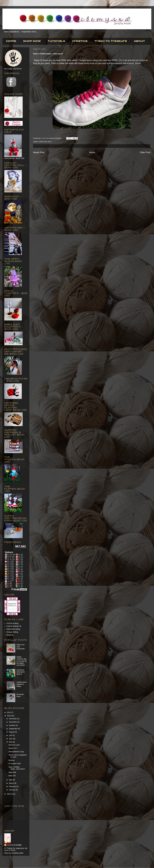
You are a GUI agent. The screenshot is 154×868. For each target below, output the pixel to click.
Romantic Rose (20, 695)
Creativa (80, 41)
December (13, 719)
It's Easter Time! (15, 764)
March (12, 783)
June (11, 739)
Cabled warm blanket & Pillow (22, 684)
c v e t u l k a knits (47, 138)
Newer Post (39, 152)
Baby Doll (12, 772)
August (12, 732)
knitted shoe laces (45, 142)
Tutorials (56, 41)
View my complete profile (14, 853)
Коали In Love (14, 745)
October (12, 725)
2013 (9, 716)
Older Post (145, 152)
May (11, 742)
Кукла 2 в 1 (13, 748)
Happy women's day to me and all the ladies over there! (21, 661)
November (13, 722)
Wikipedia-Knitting (13, 629)
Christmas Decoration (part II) (21, 672)
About (139, 41)
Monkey (12, 760)
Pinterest (10, 635)
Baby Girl (12, 776)
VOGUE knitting (13, 623)
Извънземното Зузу (16, 752)
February (13, 786)
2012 (9, 794)
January (12, 790)
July (11, 735)
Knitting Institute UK (14, 626)
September (13, 729)
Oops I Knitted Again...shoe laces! (17, 768)
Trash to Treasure (111, 41)
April (11, 780)
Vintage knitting (12, 632)
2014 (9, 712)
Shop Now (32, 41)
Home (11, 41)
